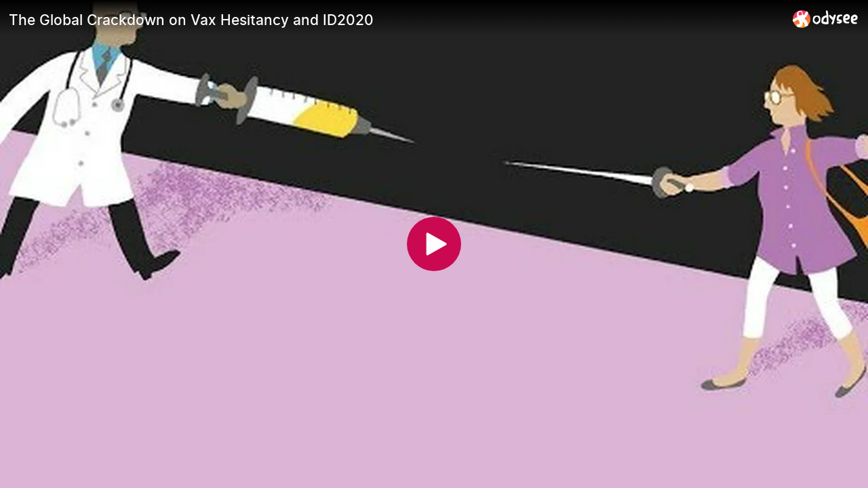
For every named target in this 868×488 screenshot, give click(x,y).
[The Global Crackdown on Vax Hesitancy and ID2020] (395, 20)
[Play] (434, 244)
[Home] (826, 19)
